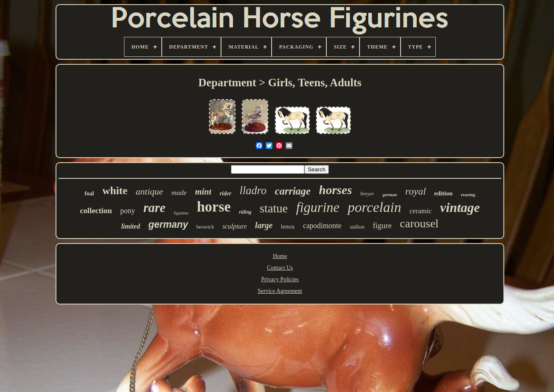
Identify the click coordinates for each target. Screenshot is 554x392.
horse (214, 207)
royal (415, 191)
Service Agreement (280, 291)
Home (280, 256)
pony (128, 211)
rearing (468, 195)
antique (149, 191)
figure (382, 225)
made (179, 193)
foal (89, 194)
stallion (357, 227)
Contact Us (280, 268)
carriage (293, 191)
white (115, 191)
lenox (288, 226)
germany (168, 224)
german (390, 195)
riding (245, 212)
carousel (419, 223)
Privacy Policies (280, 279)
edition (443, 193)
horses (335, 190)
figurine (318, 207)
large (264, 225)
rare (154, 208)
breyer (367, 194)
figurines (181, 213)
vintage (460, 207)
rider (226, 194)
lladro (253, 190)
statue (274, 208)
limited (130, 226)
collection (96, 211)
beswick (205, 227)
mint (203, 192)
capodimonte (322, 226)
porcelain (374, 207)
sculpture (234, 226)
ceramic (421, 211)
